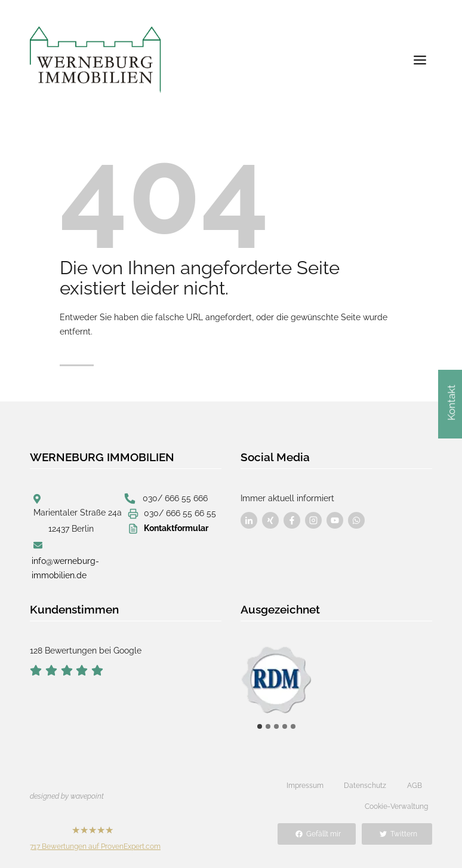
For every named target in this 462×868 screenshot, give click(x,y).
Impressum (305, 786)
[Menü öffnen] (420, 60)
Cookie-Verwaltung (396, 806)
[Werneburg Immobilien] (96, 60)
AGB (415, 786)
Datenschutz (365, 786)
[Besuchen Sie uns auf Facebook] (249, 520)
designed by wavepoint (67, 796)
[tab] (260, 726)
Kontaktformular (176, 528)
